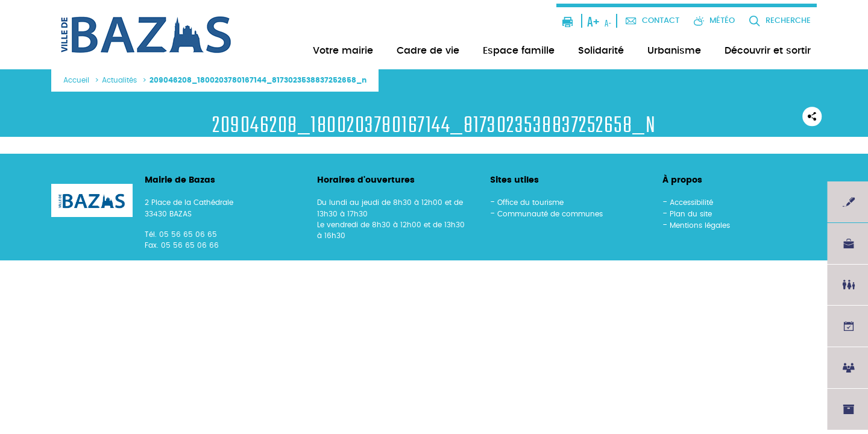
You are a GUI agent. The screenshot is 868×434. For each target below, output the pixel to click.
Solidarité (601, 51)
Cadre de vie (428, 51)
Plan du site (691, 214)
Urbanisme (674, 51)
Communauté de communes (550, 214)
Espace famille (519, 51)
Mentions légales (700, 225)
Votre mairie (343, 51)
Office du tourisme (530, 203)
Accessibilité (691, 203)
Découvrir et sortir (768, 51)
